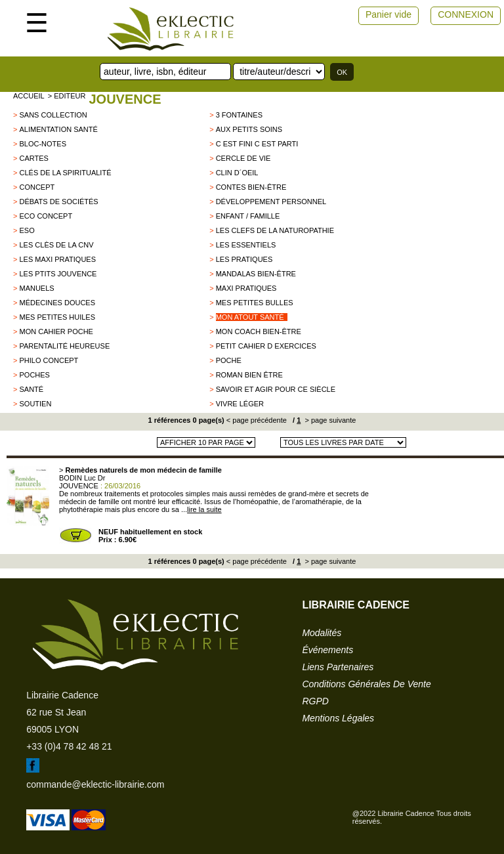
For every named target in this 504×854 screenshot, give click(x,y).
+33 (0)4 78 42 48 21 (69, 746)
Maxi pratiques (246, 288)
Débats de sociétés (58, 202)
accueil (29, 96)
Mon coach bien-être (259, 331)
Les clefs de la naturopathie (275, 230)
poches (34, 375)
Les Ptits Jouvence (58, 274)
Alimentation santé (58, 129)
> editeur (67, 96)
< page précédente (257, 420)
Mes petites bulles (255, 303)
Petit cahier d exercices (266, 346)
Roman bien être (249, 375)
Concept (37, 187)
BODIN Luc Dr (82, 478)
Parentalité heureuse (64, 346)
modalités (322, 633)
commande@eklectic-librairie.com (95, 784)
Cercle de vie (243, 158)
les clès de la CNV (56, 245)
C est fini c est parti (257, 144)
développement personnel (271, 202)
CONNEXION (466, 14)
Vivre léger (240, 404)
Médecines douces (57, 303)
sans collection (53, 115)
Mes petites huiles (57, 317)
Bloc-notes (43, 144)
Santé (31, 389)
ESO (27, 230)
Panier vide (388, 14)
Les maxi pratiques (57, 259)
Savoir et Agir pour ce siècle (276, 389)
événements (327, 650)
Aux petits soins (249, 129)
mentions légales (338, 718)
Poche (229, 360)
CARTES (33, 158)
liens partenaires (338, 667)
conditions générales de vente (366, 684)
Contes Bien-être (251, 187)
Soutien (35, 404)
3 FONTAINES (239, 115)
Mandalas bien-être (256, 274)
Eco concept (46, 216)
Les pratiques (244, 259)
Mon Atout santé (250, 317)
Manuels (36, 288)
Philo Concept (49, 360)
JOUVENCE (125, 99)
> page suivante (329, 420)
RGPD (315, 701)
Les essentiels (246, 245)
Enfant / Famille (248, 216)
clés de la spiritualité (65, 173)
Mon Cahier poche (56, 331)
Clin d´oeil (237, 173)
